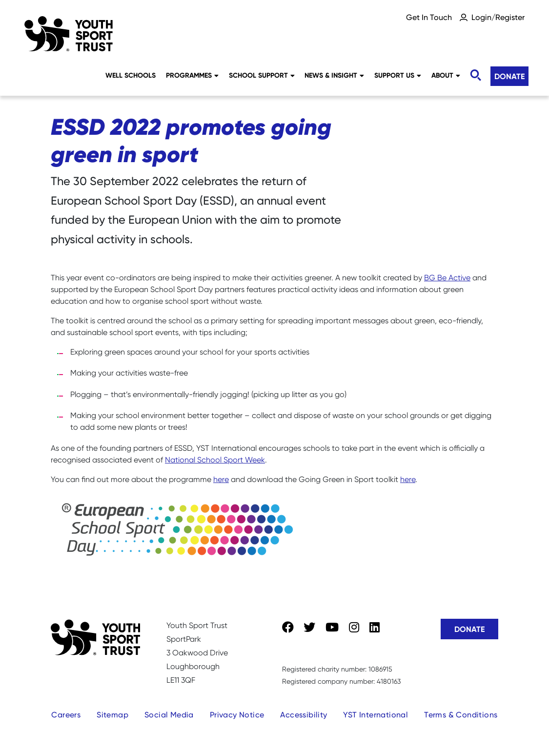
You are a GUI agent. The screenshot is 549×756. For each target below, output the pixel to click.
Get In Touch (429, 17)
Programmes (192, 75)
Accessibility (304, 715)
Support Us (398, 75)
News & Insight (334, 75)
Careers (66, 715)
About (446, 75)
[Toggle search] (475, 75)
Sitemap (112, 715)
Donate (509, 76)
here (221, 479)
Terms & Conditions (461, 715)
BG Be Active (447, 278)
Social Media (169, 715)
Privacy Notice (237, 715)
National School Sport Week (215, 460)
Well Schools (131, 75)
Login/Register (498, 17)
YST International (376, 715)
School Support (262, 75)
